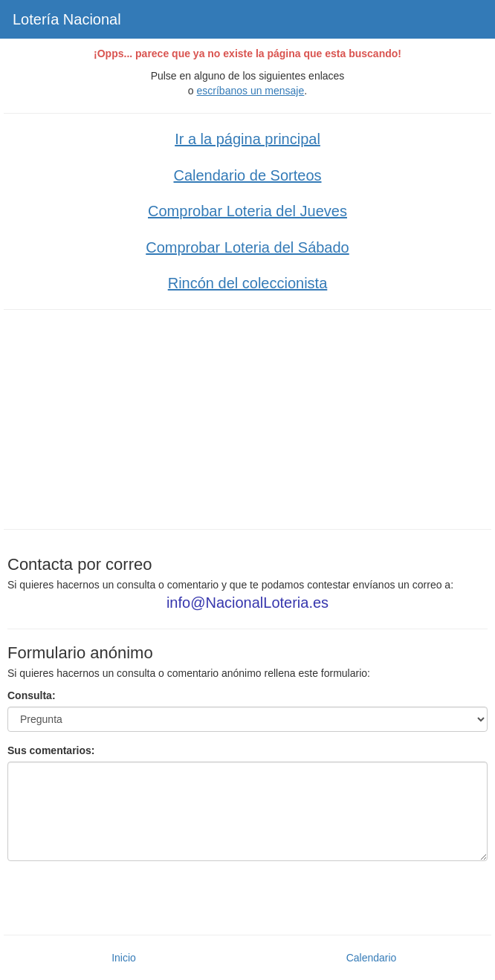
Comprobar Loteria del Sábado (247, 247)
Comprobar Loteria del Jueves (247, 211)
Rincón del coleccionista (248, 283)
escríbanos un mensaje (251, 91)
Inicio (124, 958)
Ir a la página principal (247, 139)
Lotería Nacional (67, 19)
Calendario (372, 958)
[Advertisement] (247, 418)
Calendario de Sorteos (247, 175)
